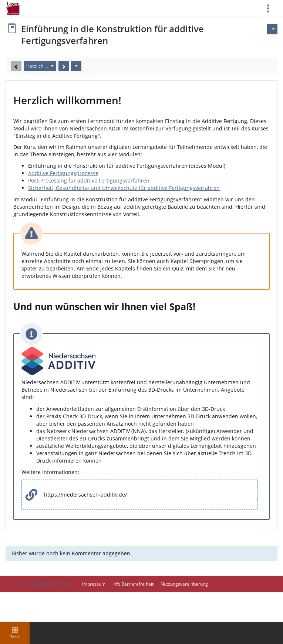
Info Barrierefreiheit (133, 584)
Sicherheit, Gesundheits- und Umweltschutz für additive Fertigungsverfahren (124, 188)
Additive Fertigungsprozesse (63, 173)
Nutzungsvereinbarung (184, 584)
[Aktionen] (76, 66)
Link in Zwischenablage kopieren (40, 584)
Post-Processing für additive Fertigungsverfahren (89, 180)
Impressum (94, 584)
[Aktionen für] (272, 29)
